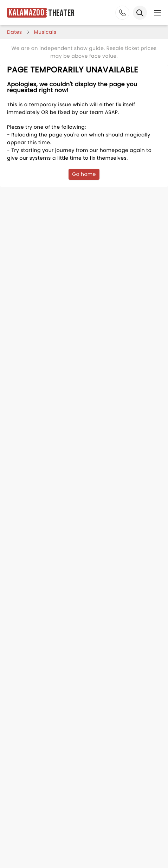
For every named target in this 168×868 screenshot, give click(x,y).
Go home (84, 174)
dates (15, 32)
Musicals (45, 32)
